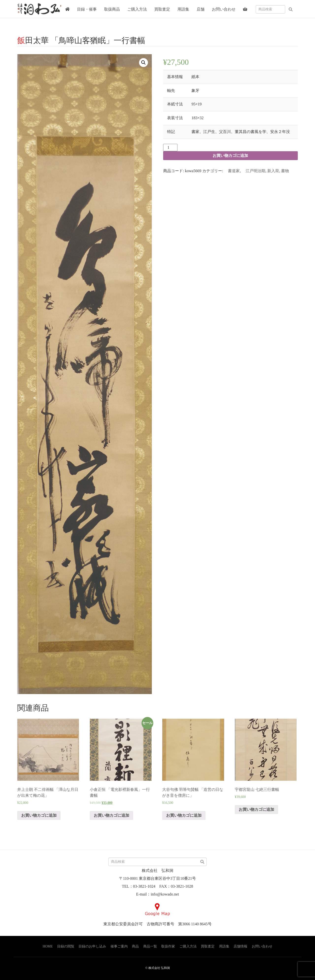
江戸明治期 (253, 171)
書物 (285, 171)
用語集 (224, 946)
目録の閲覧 (66, 946)
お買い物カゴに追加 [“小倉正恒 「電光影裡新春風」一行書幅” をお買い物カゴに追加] (111, 815)
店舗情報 (240, 946)
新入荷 (273, 171)
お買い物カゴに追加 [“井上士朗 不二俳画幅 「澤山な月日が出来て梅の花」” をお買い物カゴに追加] (39, 815)
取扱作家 (168, 946)
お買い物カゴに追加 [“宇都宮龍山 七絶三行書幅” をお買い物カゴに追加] (256, 809)
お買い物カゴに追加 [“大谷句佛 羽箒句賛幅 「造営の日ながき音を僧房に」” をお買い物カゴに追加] (184, 815)
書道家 (232, 171)
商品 (135, 946)
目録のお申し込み (92, 946)
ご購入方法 (188, 946)
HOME (48, 946)
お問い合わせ (262, 946)
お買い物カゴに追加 (230, 156)
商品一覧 (150, 946)
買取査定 (208, 946)
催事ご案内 (119, 946)
